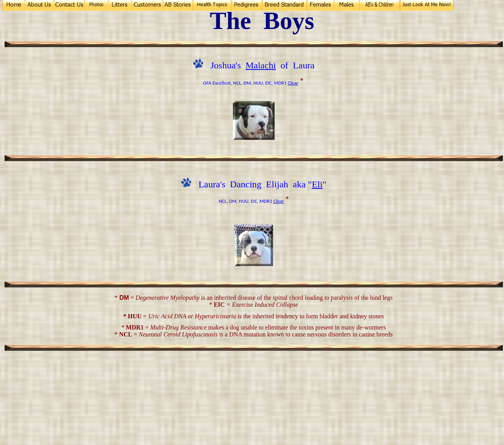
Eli (317, 184)
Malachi (261, 65)
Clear (293, 83)
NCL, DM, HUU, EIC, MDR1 (260, 83)
